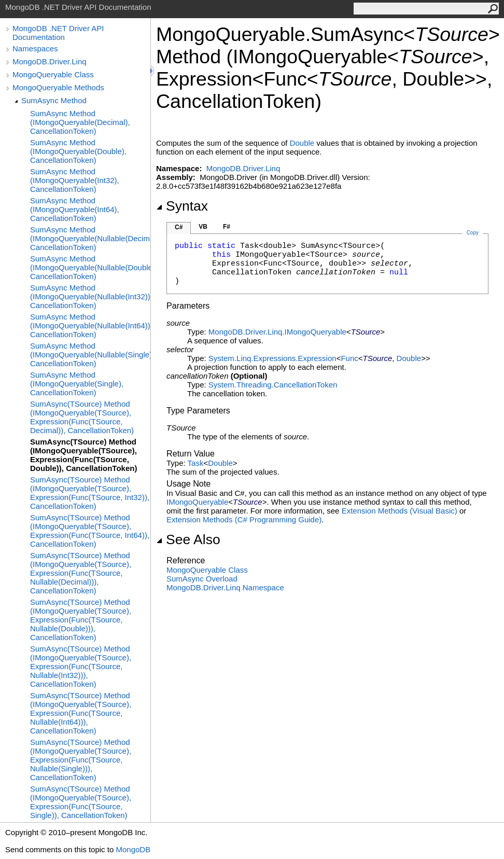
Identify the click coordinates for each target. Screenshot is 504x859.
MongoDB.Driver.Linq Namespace (225, 587)
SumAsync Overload (202, 579)
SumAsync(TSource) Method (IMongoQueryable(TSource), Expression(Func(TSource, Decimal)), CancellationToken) (82, 417)
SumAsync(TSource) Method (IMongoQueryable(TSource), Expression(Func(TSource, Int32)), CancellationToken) (90, 493)
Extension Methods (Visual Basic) (400, 511)
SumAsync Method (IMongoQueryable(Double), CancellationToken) (78, 151)
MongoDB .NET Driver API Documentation (58, 33)
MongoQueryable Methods (58, 87)
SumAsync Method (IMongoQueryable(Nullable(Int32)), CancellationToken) (90, 296)
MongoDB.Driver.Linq (50, 61)
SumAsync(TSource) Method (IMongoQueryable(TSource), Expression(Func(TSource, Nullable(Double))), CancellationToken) (81, 620)
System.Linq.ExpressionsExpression (272, 358)
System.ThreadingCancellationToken (273, 385)
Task (196, 463)
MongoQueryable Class (53, 74)
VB (203, 227)
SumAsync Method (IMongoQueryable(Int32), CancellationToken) (75, 180)
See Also (188, 539)
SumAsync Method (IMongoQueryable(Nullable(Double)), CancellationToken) (90, 267)
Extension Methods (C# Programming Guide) (244, 519)
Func (349, 358)
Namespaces (35, 49)
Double (302, 143)
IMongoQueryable (197, 502)
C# (179, 227)
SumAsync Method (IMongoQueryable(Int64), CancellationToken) (75, 209)
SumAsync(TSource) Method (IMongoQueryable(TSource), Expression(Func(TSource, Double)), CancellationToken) (83, 455)
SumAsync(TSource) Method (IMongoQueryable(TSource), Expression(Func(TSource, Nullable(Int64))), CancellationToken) (81, 713)
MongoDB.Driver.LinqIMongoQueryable (277, 332)
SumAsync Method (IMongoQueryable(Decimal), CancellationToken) (80, 122)
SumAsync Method (54, 100)
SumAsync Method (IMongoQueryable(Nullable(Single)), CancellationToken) (90, 355)
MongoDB (133, 849)
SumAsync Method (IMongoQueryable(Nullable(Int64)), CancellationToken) (90, 325)
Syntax (182, 206)
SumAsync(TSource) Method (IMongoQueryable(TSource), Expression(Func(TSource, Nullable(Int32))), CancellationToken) (81, 666)
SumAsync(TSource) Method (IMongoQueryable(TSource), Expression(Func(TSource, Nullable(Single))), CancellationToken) (81, 760)
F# (227, 227)
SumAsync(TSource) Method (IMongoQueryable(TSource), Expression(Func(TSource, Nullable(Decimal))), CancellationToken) (81, 573)
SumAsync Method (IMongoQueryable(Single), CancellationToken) (77, 384)
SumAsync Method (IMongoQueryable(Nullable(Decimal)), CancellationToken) (90, 238)
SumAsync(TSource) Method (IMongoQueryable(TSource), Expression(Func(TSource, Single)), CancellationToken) (81, 802)
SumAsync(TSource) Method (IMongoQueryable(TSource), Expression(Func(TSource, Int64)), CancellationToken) (90, 531)
